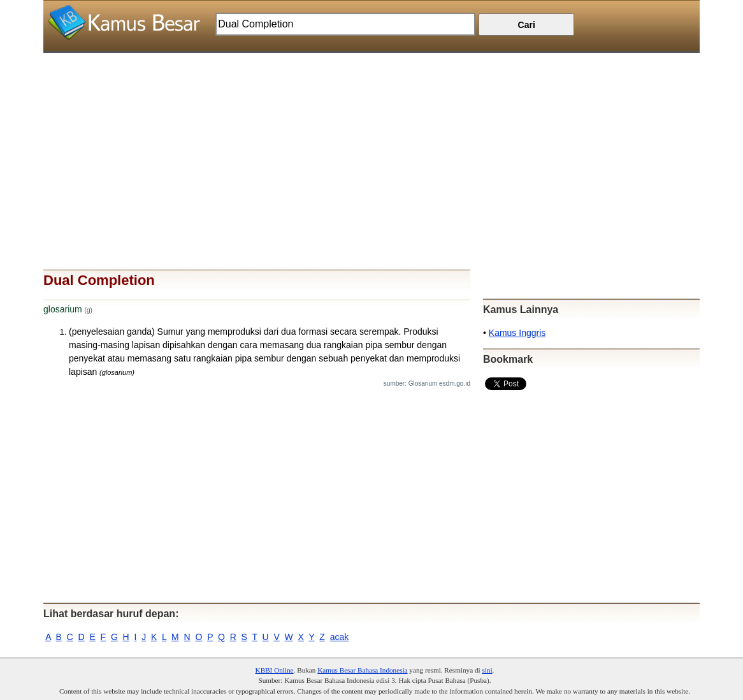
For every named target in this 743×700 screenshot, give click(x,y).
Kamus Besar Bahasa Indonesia (362, 670)
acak (340, 637)
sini (487, 670)
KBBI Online (275, 670)
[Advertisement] (371, 142)
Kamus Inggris (517, 333)
